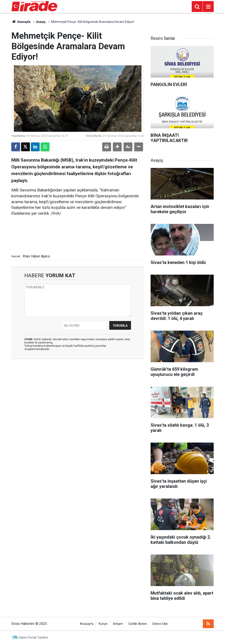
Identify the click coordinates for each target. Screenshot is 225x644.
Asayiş (41, 22)
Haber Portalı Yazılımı (33, 637)
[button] (117, 147)
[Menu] (208, 7)
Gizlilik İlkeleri (138, 624)
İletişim (118, 624)
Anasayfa (21, 22)
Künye (103, 624)
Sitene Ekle (160, 624)
